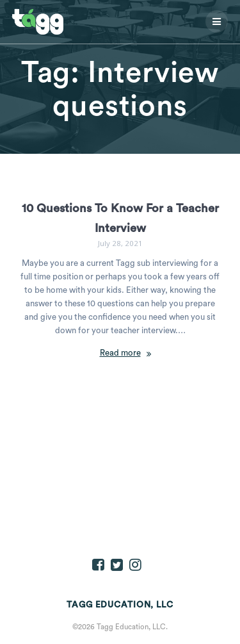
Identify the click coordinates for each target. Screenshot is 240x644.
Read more (120, 353)
